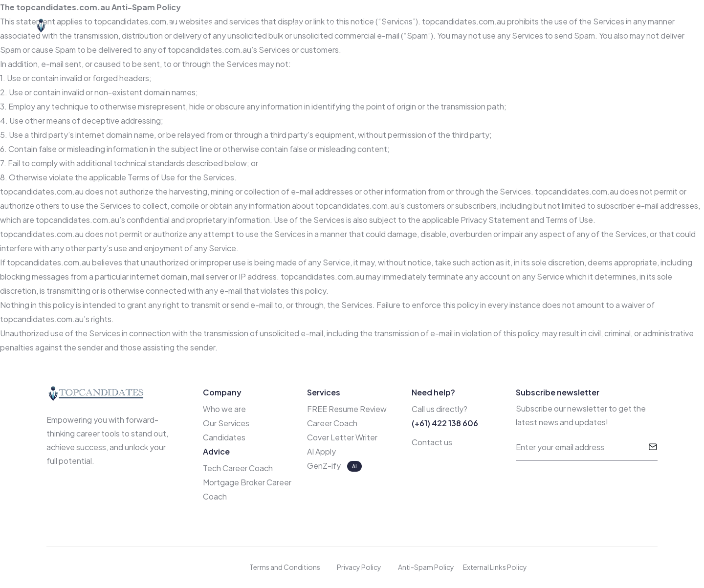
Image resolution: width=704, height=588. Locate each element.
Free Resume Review (621, 26)
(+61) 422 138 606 (445, 423)
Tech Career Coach (238, 468)
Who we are (224, 409)
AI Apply (392, 26)
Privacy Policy (359, 567)
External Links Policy (495, 567)
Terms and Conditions (285, 567)
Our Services (226, 423)
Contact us (432, 442)
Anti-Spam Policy (426, 567)
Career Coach (327, 26)
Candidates (224, 437)
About (182, 26)
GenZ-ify (325, 466)
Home (143, 26)
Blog (270, 26)
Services (228, 26)
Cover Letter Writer (342, 437)
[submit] (653, 447)
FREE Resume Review (347, 409)
